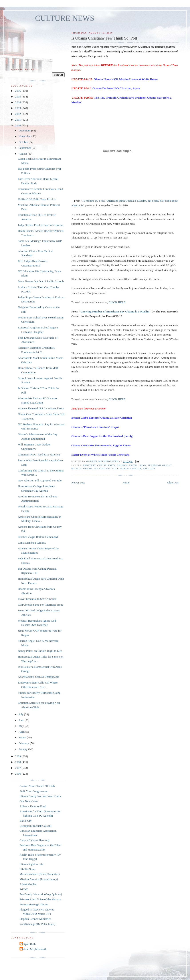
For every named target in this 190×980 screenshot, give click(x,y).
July (21, 714)
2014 (18, 102)
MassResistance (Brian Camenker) (40, 874)
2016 (18, 91)
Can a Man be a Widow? (32, 543)
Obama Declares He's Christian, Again (116, 88)
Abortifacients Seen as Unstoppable (38, 677)
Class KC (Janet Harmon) (34, 840)
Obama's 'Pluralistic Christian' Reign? (95, 427)
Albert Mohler (28, 884)
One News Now (29, 801)
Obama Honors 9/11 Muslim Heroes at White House (126, 79)
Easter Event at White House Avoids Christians (100, 455)
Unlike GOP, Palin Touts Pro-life (37, 199)
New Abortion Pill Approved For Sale (40, 480)
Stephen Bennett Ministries (35, 919)
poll (116, 468)
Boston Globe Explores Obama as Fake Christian (102, 418)
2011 (18, 120)
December (25, 130)
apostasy (89, 465)
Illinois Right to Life (31, 864)
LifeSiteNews (27, 869)
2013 (18, 108)
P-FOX (24, 889)
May (22, 726)
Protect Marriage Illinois (34, 904)
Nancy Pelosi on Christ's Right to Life (40, 651)
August (23, 154)
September (25, 148)
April (22, 732)
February (24, 743)
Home (126, 482)
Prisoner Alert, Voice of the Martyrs (40, 899)
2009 (18, 756)
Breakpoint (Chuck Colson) (36, 826)
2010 (18, 125)
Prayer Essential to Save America (37, 599)
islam (143, 465)
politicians (103, 468)
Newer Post (78, 482)
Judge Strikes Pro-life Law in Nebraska (41, 225)
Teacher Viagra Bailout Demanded (38, 537)
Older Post (173, 482)
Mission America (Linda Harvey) (39, 879)
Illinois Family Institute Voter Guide (41, 796)
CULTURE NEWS (65, 18)
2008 (18, 762)
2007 (18, 768)
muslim (77, 468)
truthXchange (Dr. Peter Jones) (37, 924)
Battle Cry (26, 821)
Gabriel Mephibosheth (34, 949)
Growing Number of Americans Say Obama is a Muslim (115, 311)
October (24, 142)
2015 (18, 96)
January (24, 749)
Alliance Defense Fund (33, 806)
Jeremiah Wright (160, 465)
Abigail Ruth (28, 944)
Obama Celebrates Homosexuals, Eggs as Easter (101, 445)
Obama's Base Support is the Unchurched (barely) (102, 436)
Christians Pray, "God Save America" (39, 454)
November (25, 136)
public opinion (131, 468)
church (122, 465)
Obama (88, 468)
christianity (106, 465)
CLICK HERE (117, 302)
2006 (18, 774)
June (22, 720)
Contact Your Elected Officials (37, 786)
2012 (18, 114)
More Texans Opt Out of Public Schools (41, 281)
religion (149, 468)
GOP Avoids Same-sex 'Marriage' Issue (40, 605)
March (23, 737)
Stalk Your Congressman (34, 791)
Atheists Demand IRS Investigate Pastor (41, 408)
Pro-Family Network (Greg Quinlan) (41, 894)
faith (133, 465)
